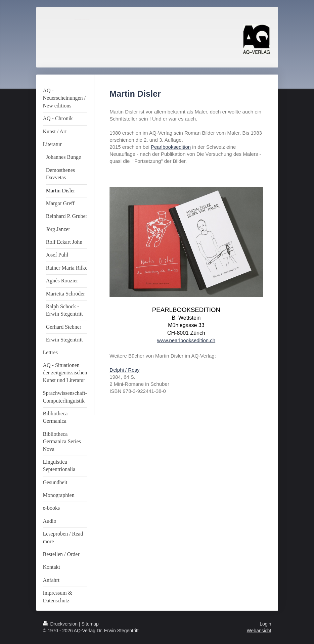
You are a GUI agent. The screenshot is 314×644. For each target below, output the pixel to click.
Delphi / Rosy (124, 370)
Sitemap (90, 624)
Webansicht (259, 631)
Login (265, 624)
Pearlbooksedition (171, 147)
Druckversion (61, 624)
